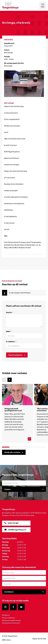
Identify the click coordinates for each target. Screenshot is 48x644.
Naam (9, 331)
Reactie (10, 312)
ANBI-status (6, 640)
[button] (10, 380)
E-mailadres (11, 342)
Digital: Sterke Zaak (39, 639)
